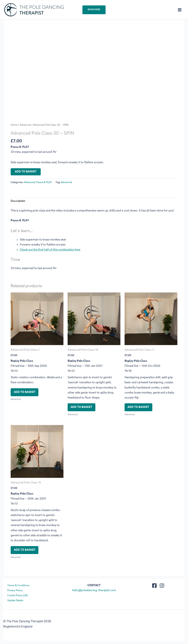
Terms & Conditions (18, 585)
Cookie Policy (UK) (18, 595)
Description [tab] (18, 201)
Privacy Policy (15, 590)
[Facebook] (154, 586)
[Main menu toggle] (180, 10)
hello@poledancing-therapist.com (94, 590)
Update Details (15, 600)
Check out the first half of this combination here (50, 250)
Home (14, 125)
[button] (94, 10)
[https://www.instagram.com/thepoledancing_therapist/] (162, 586)
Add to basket (26, 172)
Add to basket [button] (25, 392)
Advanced (25, 125)
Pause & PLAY (44, 182)
